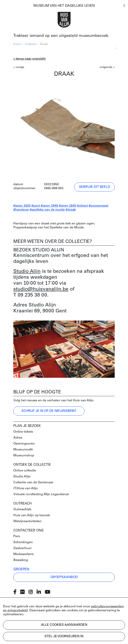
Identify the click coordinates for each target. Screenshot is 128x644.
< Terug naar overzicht (29, 59)
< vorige (19, 67)
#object (82, 206)
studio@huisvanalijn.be (41, 289)
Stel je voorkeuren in (64, 636)
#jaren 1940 (49, 206)
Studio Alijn (27, 271)
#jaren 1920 (22, 206)
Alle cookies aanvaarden (64, 625)
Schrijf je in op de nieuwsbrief (49, 411)
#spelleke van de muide (47, 210)
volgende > (107, 67)
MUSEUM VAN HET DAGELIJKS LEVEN (64, 6)
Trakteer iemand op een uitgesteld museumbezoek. (61, 36)
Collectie (31, 44)
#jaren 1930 (67, 206)
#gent (36, 206)
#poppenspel (98, 206)
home (17, 44)
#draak (71, 210)
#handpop (21, 210)
